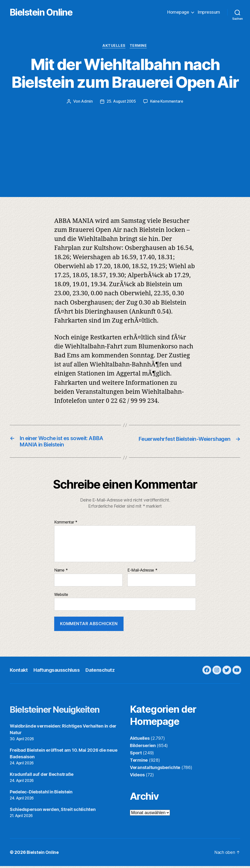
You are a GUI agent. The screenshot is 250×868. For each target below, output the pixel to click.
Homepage (178, 12)
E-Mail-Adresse (142, 572)
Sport (136, 755)
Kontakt (19, 672)
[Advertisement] (125, 142)
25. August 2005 (121, 102)
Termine (139, 46)
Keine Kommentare (167, 102)
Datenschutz (103, 672)
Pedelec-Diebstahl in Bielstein (41, 794)
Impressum (209, 12)
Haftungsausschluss (58, 672)
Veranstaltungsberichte (155, 770)
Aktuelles (114, 46)
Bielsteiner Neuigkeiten (61, 711)
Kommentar (66, 524)
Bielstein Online (48, 12)
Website (61, 596)
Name (61, 572)
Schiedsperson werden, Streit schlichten (53, 811)
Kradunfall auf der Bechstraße (42, 776)
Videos (137, 777)
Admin (86, 102)
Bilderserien (143, 748)
